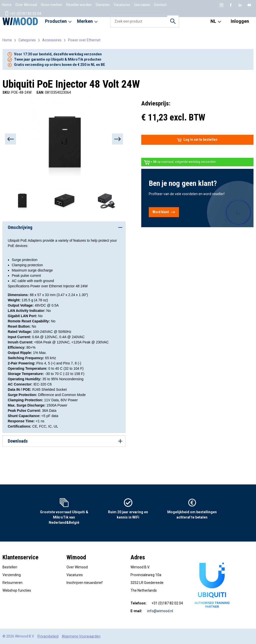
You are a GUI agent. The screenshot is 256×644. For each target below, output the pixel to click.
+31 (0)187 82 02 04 (23, 14)
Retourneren (12, 583)
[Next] (117, 139)
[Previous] (10, 139)
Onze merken (51, 5)
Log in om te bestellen (197, 140)
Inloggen (240, 21)
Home (7, 5)
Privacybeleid (48, 636)
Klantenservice (20, 557)
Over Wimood (26, 5)
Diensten (103, 5)
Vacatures (122, 5)
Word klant (164, 212)
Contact (160, 5)
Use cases (142, 5)
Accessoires (52, 40)
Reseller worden (79, 5)
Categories (27, 40)
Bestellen (10, 567)
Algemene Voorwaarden (81, 636)
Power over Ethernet (84, 40)
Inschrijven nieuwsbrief (85, 583)
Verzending (12, 575)
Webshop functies (17, 590)
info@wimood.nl (160, 611)
